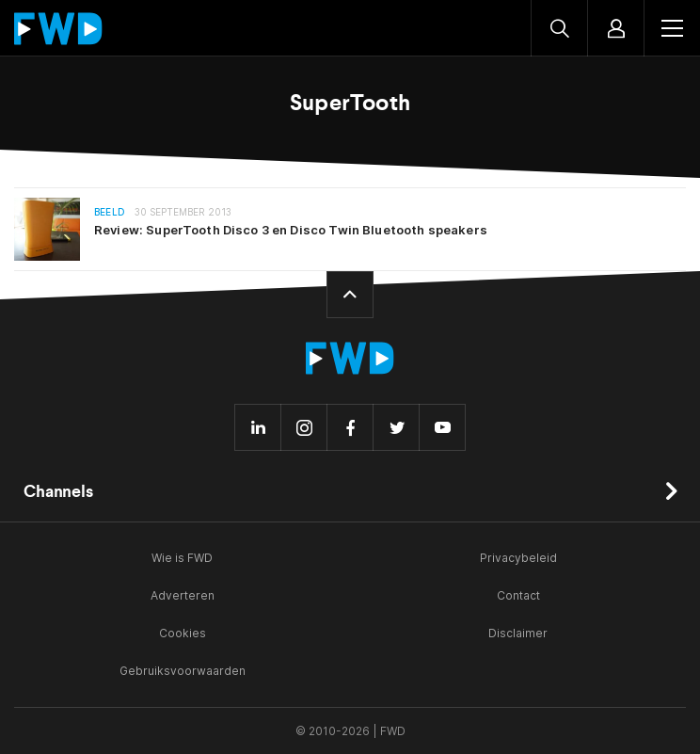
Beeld (110, 212)
